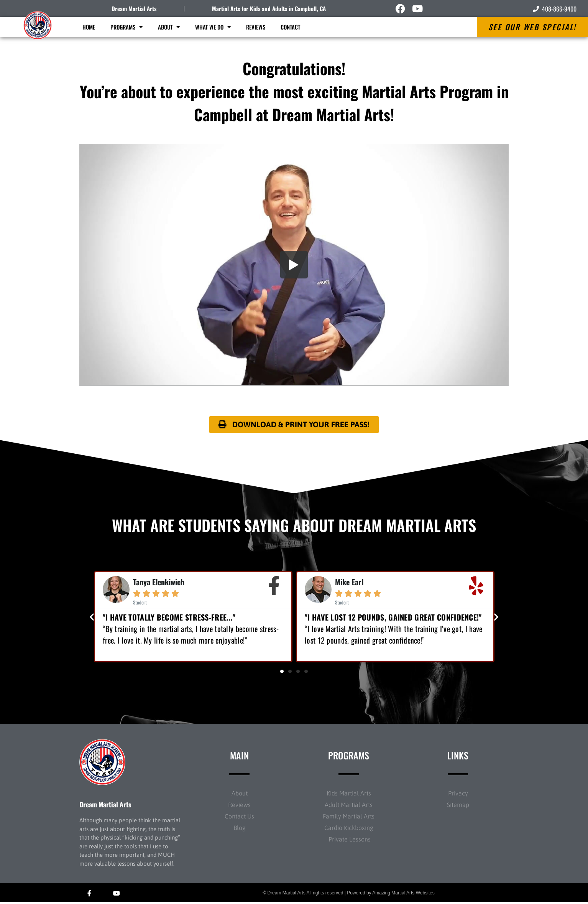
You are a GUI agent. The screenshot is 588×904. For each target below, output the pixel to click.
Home (89, 27)
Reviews (256, 27)
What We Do (213, 27)
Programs (126, 27)
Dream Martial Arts (134, 8)
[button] (92, 618)
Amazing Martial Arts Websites (403, 894)
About (169, 27)
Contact (290, 27)
